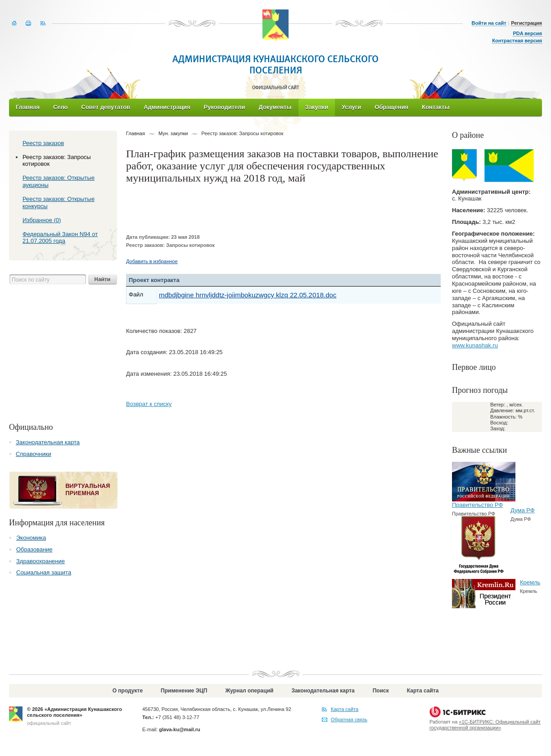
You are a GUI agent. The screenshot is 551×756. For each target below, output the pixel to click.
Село (61, 107)
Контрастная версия (517, 41)
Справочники (34, 454)
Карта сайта (423, 691)
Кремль (530, 582)
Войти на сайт (489, 23)
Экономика (31, 538)
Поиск (381, 691)
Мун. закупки (173, 133)
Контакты (436, 107)
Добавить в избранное (152, 261)
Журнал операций (249, 691)
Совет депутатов (106, 107)
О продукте (128, 691)
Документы (275, 107)
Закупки (317, 107)
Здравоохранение (41, 561)
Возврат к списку (149, 404)
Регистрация (526, 23)
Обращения (391, 107)
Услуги (351, 107)
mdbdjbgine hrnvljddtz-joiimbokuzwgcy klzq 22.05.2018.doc (248, 295)
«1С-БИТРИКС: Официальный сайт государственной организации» (485, 725)
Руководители (225, 107)
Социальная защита (44, 572)
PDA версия (527, 33)
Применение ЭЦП (184, 691)
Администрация (167, 107)
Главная (28, 107)
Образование (34, 549)
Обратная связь (349, 720)
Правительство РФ (477, 505)
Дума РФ (523, 510)
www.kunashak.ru (475, 345)
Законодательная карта (48, 442)
